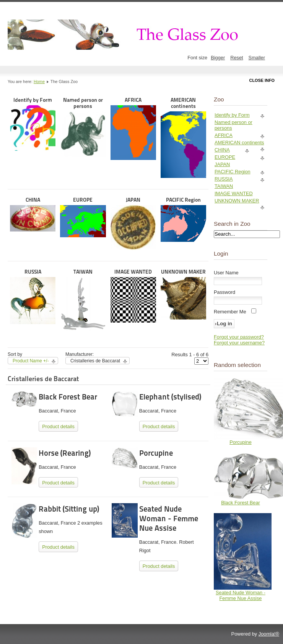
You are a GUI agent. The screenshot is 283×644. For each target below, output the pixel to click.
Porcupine (156, 453)
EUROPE (83, 217)
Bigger (218, 58)
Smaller (257, 58)
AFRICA (133, 128)
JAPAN (133, 223)
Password (224, 292)
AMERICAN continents (183, 137)
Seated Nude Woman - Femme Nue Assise (169, 518)
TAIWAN (83, 300)
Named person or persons (83, 127)
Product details (58, 426)
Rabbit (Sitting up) (69, 509)
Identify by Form (33, 124)
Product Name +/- (31, 361)
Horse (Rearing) (65, 453)
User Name (226, 273)
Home (39, 82)
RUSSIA (33, 297)
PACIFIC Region (183, 219)
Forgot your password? (239, 337)
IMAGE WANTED (133, 296)
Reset (237, 58)
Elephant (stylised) (170, 397)
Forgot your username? (239, 343)
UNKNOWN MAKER (183, 294)
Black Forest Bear (68, 397)
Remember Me (230, 312)
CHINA (33, 214)
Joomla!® (269, 634)
